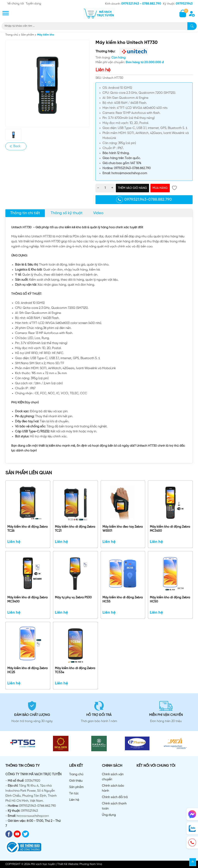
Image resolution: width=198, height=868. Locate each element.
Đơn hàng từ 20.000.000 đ (145, 62)
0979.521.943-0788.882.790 (144, 200)
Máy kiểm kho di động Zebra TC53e (75, 670)
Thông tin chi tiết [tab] (25, 213)
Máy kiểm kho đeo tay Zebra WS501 (123, 529)
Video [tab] (98, 213)
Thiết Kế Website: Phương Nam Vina (80, 864)
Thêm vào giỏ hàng (132, 188)
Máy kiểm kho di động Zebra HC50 (170, 600)
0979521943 (184, 4)
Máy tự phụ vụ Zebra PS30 (73, 598)
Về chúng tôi (16, 4)
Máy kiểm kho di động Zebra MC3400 (27, 600)
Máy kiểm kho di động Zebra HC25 (27, 670)
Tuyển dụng (33, 4)
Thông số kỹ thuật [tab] (67, 213)
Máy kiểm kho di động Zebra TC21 (75, 529)
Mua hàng (160, 188)
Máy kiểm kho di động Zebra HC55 (123, 600)
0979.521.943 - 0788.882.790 (141, 4)
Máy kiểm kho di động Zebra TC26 (27, 529)
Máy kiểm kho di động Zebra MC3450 (170, 529)
